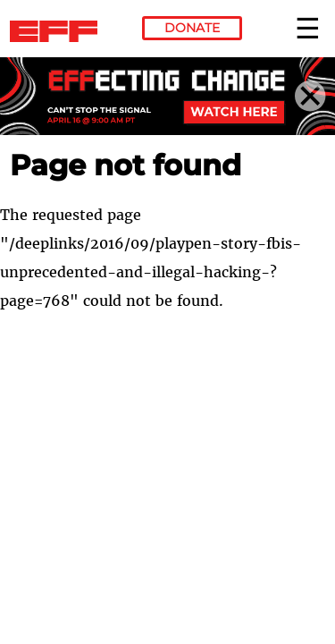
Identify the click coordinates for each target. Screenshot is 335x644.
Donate (192, 28)
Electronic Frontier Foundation (59, 31)
